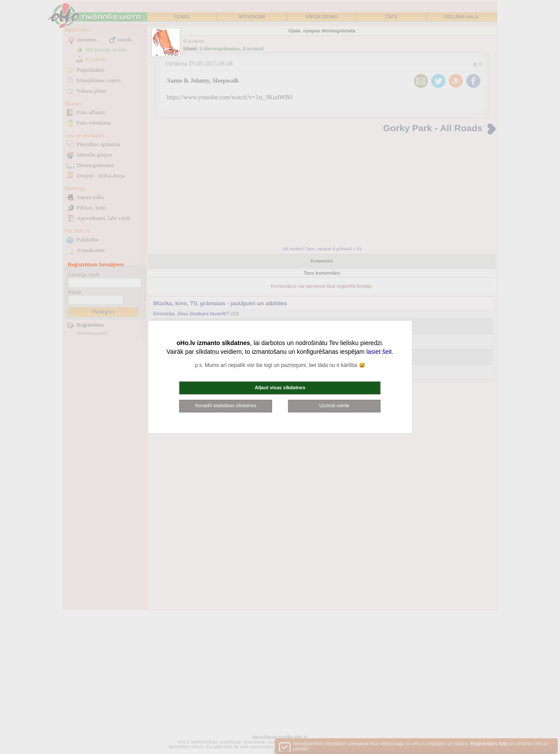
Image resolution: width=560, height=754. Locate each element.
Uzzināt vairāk (334, 405)
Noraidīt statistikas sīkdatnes (226, 405)
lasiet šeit (379, 352)
